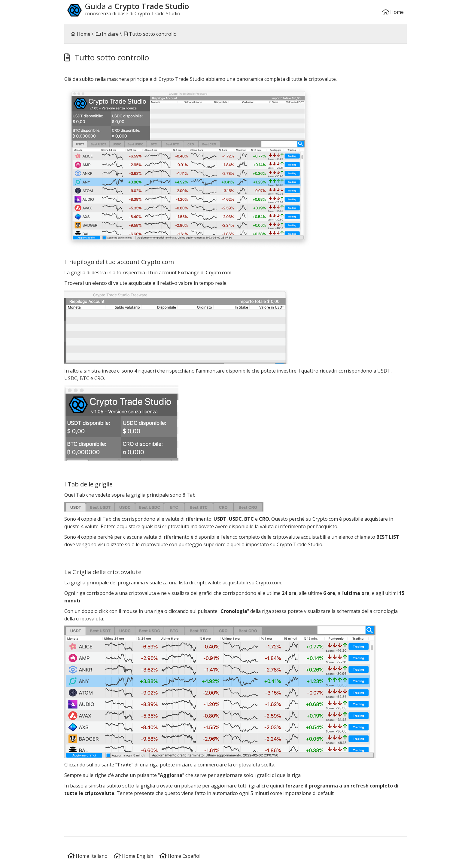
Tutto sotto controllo (150, 34)
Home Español (180, 856)
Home (393, 12)
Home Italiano (87, 856)
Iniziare (107, 34)
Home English (133, 856)
